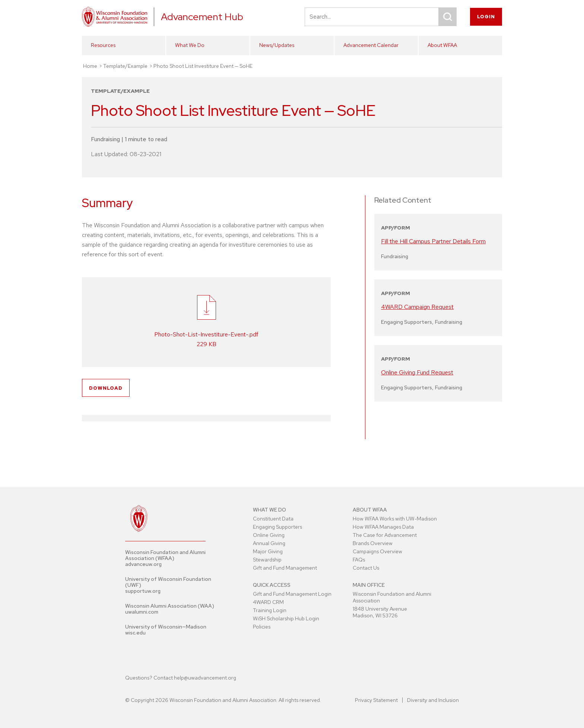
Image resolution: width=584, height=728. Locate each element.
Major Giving (268, 551)
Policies (262, 627)
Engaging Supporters (277, 527)
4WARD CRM (268, 602)
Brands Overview (373, 543)
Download (106, 388)
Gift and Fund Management (285, 568)
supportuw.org (143, 591)
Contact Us (366, 568)
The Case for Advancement (385, 535)
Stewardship (267, 560)
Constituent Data (273, 519)
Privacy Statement (376, 700)
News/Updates (277, 45)
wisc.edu (135, 633)
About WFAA (442, 45)
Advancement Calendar (371, 45)
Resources (103, 45)
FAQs (359, 560)
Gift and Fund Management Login (292, 594)
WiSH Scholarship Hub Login (286, 618)
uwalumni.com (142, 612)
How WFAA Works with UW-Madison (395, 519)
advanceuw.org (143, 564)
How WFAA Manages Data (383, 527)
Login (486, 17)
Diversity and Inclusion (433, 700)
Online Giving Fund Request (417, 372)
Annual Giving (269, 543)
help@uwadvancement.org (205, 678)
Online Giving (269, 535)
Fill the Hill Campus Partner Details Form (433, 241)
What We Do (190, 45)
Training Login (270, 610)
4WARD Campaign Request (417, 307)
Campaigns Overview (377, 551)
